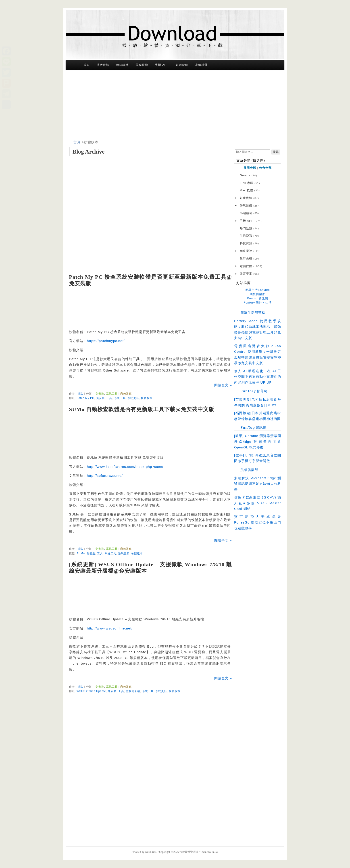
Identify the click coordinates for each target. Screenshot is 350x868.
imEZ (215, 852)
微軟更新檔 (133, 691)
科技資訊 (249, 244)
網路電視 (250, 251)
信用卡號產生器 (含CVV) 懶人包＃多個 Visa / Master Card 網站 (258, 503)
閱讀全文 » (223, 385)
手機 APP (162, 65)
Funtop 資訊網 (257, 298)
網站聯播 (122, 65)
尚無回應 (126, 394)
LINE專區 (250, 183)
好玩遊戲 (182, 65)
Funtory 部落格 (254, 391)
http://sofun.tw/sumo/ (105, 476)
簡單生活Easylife (258, 290)
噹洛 (81, 394)
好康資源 (249, 198)
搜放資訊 (103, 65)
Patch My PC (85, 398)
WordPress (151, 852)
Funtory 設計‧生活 (258, 303)
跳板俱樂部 (258, 294)
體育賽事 (249, 274)
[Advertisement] (175, 106)
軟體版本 (91, 142)
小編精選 (201, 65)
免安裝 (100, 394)
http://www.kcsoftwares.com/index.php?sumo (125, 467)
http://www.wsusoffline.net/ (110, 628)
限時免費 (249, 259)
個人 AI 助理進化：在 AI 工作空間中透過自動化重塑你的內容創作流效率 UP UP (258, 377)
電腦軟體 (142, 65)
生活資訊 (249, 236)
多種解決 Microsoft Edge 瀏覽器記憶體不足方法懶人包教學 (258, 484)
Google (248, 176)
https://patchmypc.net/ (106, 341)
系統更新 (133, 398)
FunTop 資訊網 (253, 428)
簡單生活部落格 (253, 313)
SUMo (81, 553)
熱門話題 (249, 229)
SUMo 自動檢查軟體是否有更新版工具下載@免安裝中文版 (142, 409)
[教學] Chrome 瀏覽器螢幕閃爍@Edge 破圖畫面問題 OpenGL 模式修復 (258, 441)
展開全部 (250, 168)
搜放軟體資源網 (189, 852)
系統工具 (112, 394)
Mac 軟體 (250, 191)
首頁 (87, 65)
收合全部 (265, 168)
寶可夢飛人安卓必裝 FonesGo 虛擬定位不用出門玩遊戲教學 (258, 522)
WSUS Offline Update (91, 691)
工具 (110, 398)
